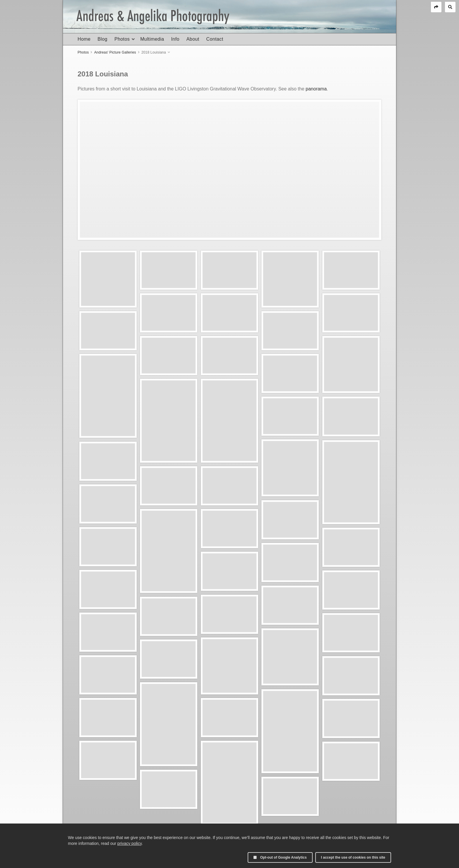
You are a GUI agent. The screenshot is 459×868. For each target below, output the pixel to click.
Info (175, 39)
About (193, 39)
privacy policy (130, 843)
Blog (102, 39)
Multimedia (152, 39)
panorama (316, 89)
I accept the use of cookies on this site (353, 857)
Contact (215, 39)
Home (84, 39)
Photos (122, 39)
